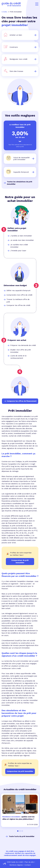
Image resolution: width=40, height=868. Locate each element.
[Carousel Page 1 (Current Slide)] (18, 831)
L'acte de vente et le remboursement (18, 357)
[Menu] (37, 4)
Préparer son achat (17, 340)
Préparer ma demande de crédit (23, 345)
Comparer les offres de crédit (18, 305)
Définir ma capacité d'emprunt (18, 291)
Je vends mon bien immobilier (22, 240)
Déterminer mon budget (15, 285)
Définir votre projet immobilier (17, 229)
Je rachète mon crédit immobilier (19, 246)
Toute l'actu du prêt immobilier (22, 836)
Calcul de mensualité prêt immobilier (21, 159)
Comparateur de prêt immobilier (20, 771)
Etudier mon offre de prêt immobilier (21, 351)
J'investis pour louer (18, 251)
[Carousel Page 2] (20, 831)
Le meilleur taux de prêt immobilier (20, 126)
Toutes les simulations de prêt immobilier (20, 183)
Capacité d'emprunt (21, 172)
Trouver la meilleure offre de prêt (18, 301)
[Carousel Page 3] (22, 831)
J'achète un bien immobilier (21, 236)
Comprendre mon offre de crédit (19, 295)
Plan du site (29, 862)
